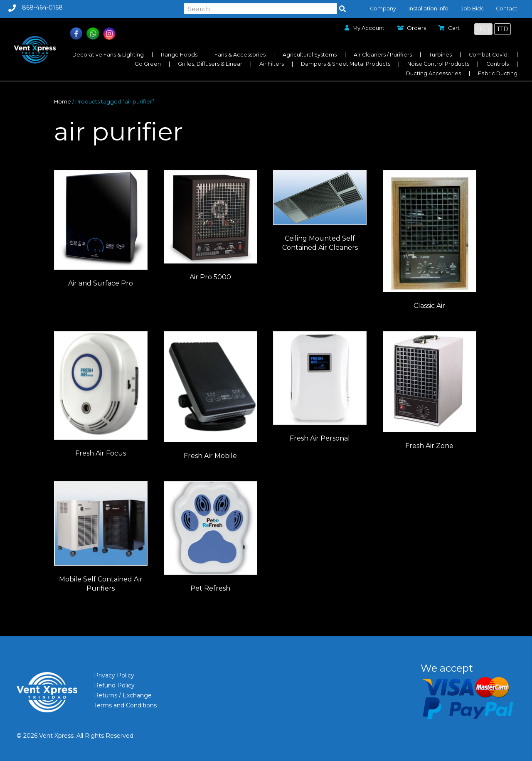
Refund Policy (114, 685)
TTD (502, 29)
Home (63, 102)
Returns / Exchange (123, 695)
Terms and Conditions (125, 705)
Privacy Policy (114, 675)
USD (483, 29)
